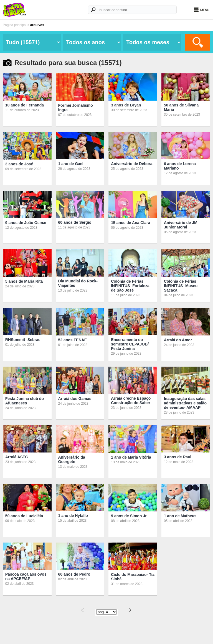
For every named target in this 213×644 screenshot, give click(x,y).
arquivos (37, 25)
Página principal (15, 25)
